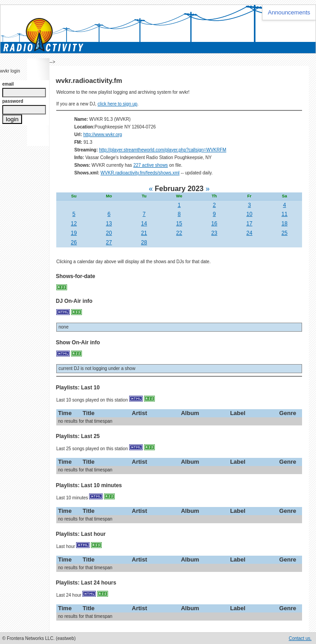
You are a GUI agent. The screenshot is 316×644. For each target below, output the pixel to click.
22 (179, 233)
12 (74, 224)
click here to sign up (117, 104)
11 (284, 214)
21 (144, 233)
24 (249, 233)
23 (214, 233)
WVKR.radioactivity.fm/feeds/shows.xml (140, 173)
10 (249, 214)
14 (144, 224)
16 (214, 224)
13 (109, 224)
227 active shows (151, 165)
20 (109, 233)
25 (284, 233)
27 (109, 242)
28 (144, 242)
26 (74, 242)
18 (284, 224)
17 (249, 224)
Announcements (289, 12)
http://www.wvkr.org (103, 135)
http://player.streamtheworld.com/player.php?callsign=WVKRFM (163, 150)
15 (179, 224)
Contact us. (300, 638)
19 (74, 233)
